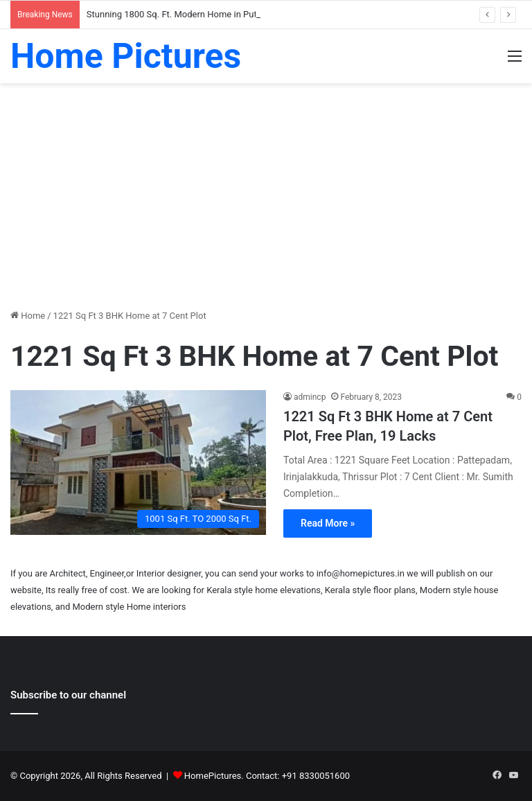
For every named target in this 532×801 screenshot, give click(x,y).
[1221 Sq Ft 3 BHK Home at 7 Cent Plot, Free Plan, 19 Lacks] (138, 462)
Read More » (328, 523)
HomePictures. (215, 776)
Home (28, 316)
